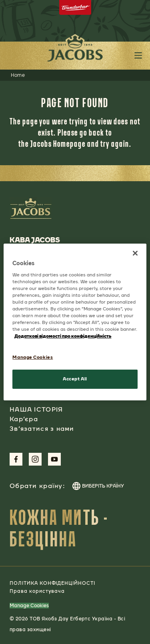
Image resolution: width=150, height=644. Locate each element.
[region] (75, 322)
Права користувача (37, 591)
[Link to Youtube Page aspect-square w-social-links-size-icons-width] (54, 459)
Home (18, 75)
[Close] (135, 253)
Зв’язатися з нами (42, 429)
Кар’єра (24, 419)
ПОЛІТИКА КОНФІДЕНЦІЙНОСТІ (52, 583)
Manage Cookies (29, 606)
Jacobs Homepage (58, 143)
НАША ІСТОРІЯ (36, 409)
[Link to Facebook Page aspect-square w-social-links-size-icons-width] (16, 459)
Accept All (75, 379)
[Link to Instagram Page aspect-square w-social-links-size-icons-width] (35, 459)
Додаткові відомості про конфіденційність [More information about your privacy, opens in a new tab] (63, 336)
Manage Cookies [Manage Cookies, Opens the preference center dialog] (33, 357)
